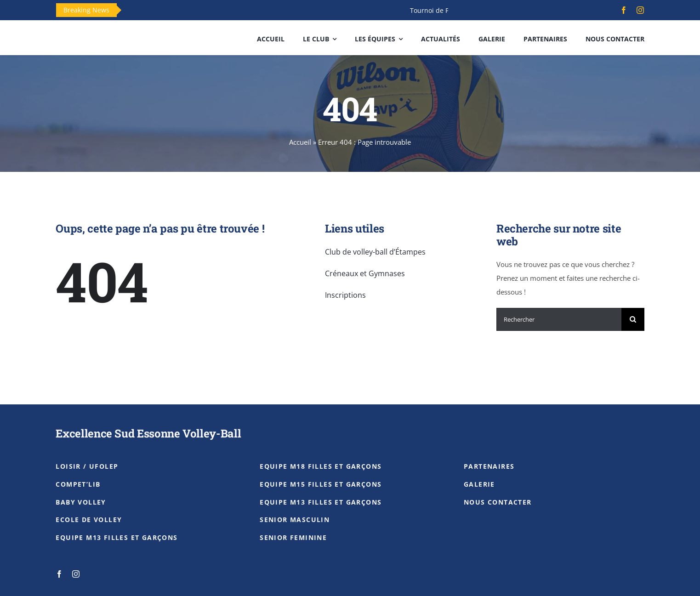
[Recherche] (633, 319)
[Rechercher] (559, 319)
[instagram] (640, 10)
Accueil (300, 142)
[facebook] (624, 10)
